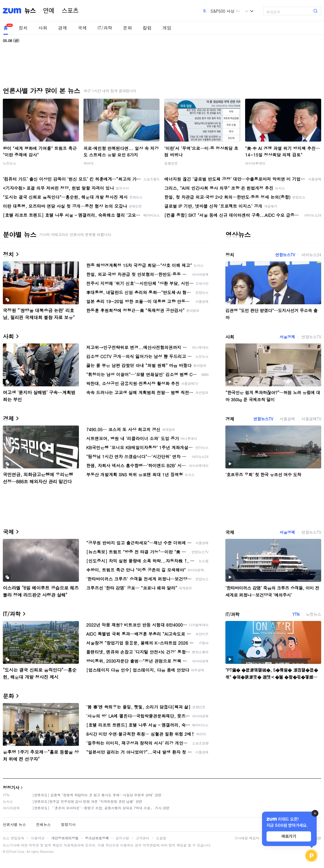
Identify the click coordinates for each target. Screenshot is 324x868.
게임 (167, 28)
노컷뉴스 (10, 163)
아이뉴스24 (311, 255)
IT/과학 (105, 28)
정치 (23, 28)
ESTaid (11, 852)
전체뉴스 (43, 824)
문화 (127, 28)
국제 (82, 28)
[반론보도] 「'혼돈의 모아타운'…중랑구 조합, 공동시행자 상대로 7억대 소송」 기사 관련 (101, 808)
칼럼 (147, 28)
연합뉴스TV (285, 255)
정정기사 (11, 787)
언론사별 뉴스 (14, 824)
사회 (43, 28)
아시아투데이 (255, 163)
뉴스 (30, 11)
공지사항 (122, 838)
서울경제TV (311, 419)
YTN (296, 614)
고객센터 (143, 838)
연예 (49, 11)
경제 (63, 28)
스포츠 (70, 11)
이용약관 (38, 838)
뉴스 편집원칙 (14, 838)
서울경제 (287, 337)
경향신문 (171, 163)
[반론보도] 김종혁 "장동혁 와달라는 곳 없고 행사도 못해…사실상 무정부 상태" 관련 (97, 795)
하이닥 (88, 163)
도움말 (161, 838)
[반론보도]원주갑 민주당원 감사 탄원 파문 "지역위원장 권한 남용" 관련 (87, 801)
